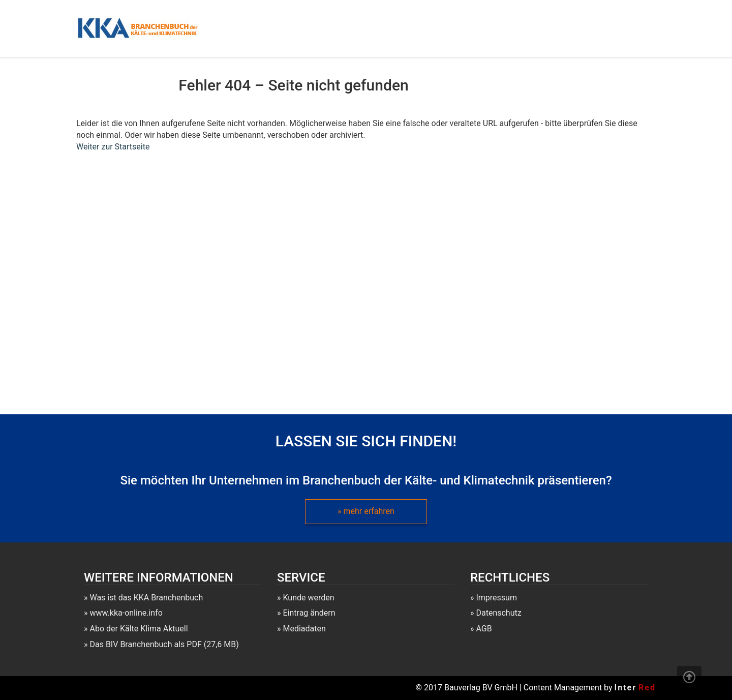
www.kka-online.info (126, 613)
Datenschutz (498, 613)
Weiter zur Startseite (113, 147)
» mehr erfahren (366, 511)
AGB (484, 629)
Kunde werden (308, 598)
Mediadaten (304, 629)
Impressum (496, 598)
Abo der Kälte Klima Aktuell (139, 629)
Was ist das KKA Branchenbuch (146, 598)
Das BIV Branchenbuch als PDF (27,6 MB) (164, 644)
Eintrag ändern (309, 613)
